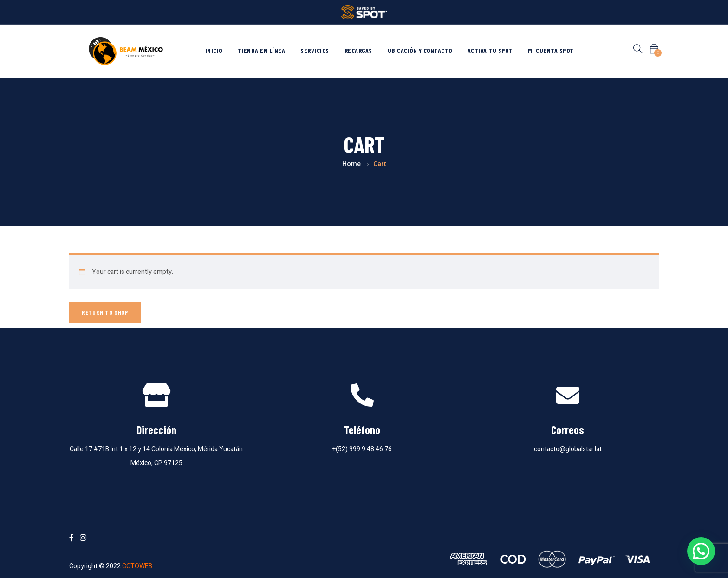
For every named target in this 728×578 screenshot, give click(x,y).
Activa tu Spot (490, 50)
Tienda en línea (262, 50)
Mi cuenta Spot (551, 50)
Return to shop (105, 312)
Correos (568, 430)
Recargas (358, 50)
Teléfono (362, 430)
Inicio (214, 50)
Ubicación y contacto (420, 50)
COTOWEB (137, 566)
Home (351, 164)
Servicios (315, 50)
